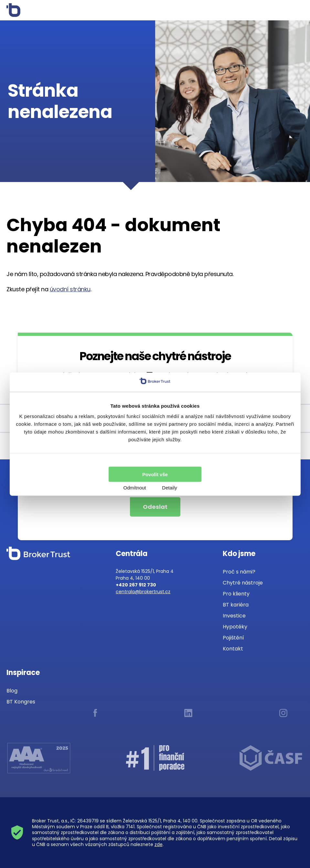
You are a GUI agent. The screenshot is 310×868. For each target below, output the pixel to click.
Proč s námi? (239, 572)
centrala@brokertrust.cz (143, 592)
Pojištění (233, 638)
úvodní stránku (70, 289)
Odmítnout (134, 488)
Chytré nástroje (243, 583)
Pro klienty (236, 594)
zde (159, 844)
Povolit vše (155, 474)
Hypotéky (235, 627)
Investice (234, 616)
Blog (12, 691)
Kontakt (233, 649)
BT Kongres (21, 702)
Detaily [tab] (170, 487)
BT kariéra (236, 605)
